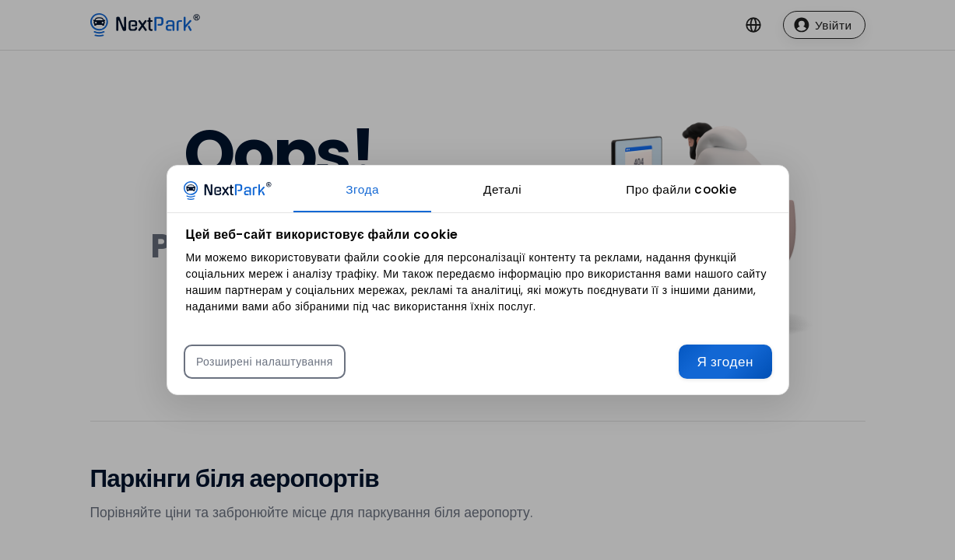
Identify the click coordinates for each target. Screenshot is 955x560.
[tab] (362, 189)
